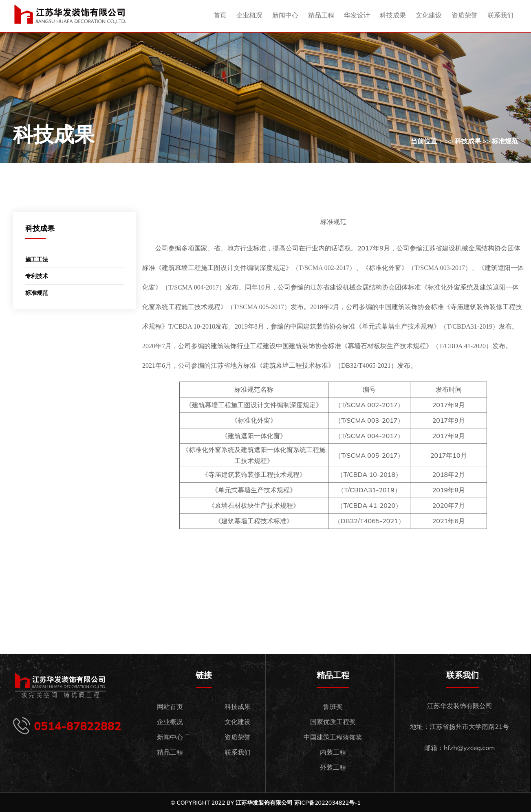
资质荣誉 (465, 15)
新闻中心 (285, 15)
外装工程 (333, 767)
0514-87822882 (78, 726)
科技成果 (393, 15)
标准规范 (37, 293)
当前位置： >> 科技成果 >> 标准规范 (465, 141)
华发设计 (357, 15)
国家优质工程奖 (333, 722)
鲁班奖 (333, 707)
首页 (220, 15)
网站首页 (170, 707)
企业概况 (249, 15)
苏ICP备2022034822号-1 (327, 803)
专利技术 (37, 276)
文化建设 (429, 15)
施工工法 (37, 259)
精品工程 (321, 15)
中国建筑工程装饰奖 (333, 737)
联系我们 (500, 15)
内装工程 (333, 752)
